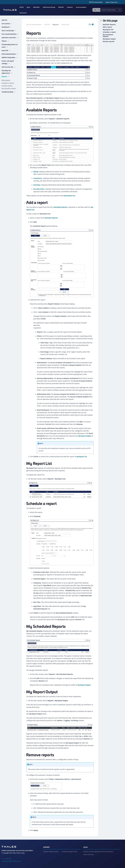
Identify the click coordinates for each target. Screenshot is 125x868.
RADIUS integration (10, 56)
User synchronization (10, 33)
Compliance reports (8, 81)
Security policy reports (9, 86)
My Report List (82, 456)
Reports (6, 74)
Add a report (107, 27)
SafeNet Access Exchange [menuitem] (49, 7)
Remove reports (109, 42)
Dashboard (7, 26)
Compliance (38, 178)
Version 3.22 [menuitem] (65, 25)
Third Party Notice (108, 851)
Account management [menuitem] (81, 7)
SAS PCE (4, 20)
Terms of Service (89, 854)
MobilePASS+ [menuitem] (36, 7)
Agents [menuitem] (28, 7)
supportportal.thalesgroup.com (11, 860)
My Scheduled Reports (108, 36)
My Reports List (70, 195)
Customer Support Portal (69, 851)
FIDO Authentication (10, 52)
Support (46, 846)
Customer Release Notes (51, 851)
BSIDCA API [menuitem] (61, 7)
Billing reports (6, 78)
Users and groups (9, 30)
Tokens (5, 40)
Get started (7, 23)
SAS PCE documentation (96, 2)
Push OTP (6, 49)
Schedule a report (109, 32)
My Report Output (85, 436)
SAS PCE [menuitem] (22, 7)
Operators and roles (10, 36)
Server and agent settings (8, 60)
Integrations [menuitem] (70, 7)
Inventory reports (7, 83)
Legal (86, 846)
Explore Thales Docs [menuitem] (111, 2)
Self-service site (9, 65)
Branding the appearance (7, 69)
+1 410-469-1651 (6, 858)
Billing (36, 171)
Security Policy (39, 189)
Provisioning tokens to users (10, 44)
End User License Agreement (92, 851)
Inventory (37, 185)
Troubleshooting (9, 89)
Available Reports (61, 207)
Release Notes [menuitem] (23, 13)
